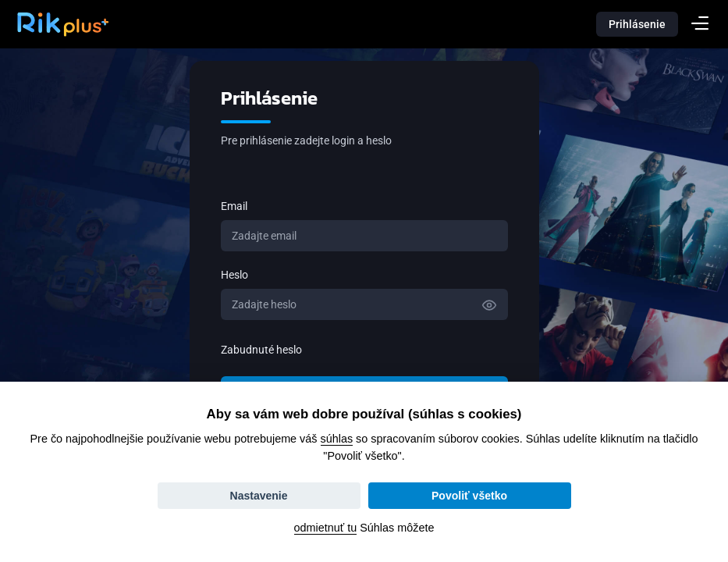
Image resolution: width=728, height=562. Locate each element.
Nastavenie (259, 496)
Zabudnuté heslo (261, 350)
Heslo (234, 275)
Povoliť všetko (469, 496)
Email (234, 206)
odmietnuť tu (326, 528)
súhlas (337, 439)
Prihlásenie (637, 24)
